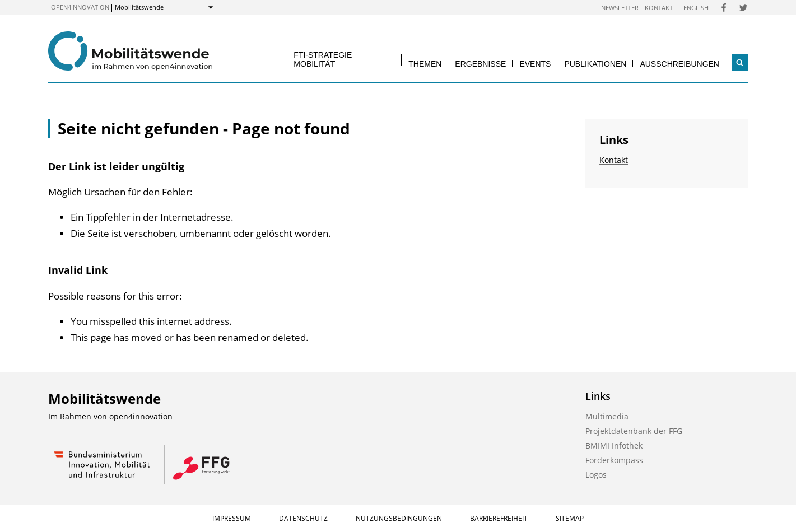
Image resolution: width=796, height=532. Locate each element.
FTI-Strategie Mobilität (323, 59)
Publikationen (595, 64)
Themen (425, 64)
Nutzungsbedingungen (399, 518)
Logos (596, 475)
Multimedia (607, 416)
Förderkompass (614, 460)
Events (535, 64)
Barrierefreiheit (499, 518)
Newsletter (620, 8)
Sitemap (570, 518)
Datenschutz (303, 518)
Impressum (232, 518)
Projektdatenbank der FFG (634, 431)
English (696, 8)
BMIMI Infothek (614, 445)
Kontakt (659, 8)
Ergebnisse (480, 64)
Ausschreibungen (679, 64)
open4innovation (80, 7)
